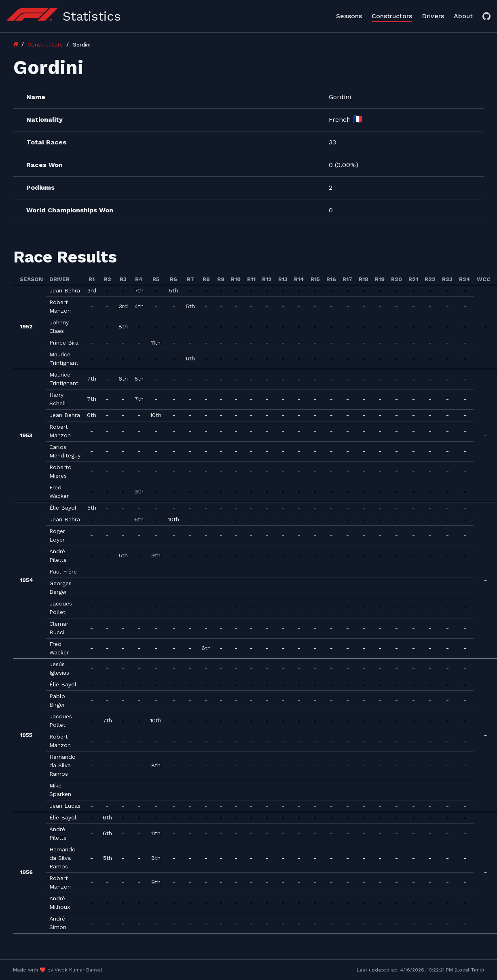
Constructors (392, 16)
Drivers (433, 16)
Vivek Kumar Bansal (78, 970)
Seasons (349, 16)
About (463, 16)
